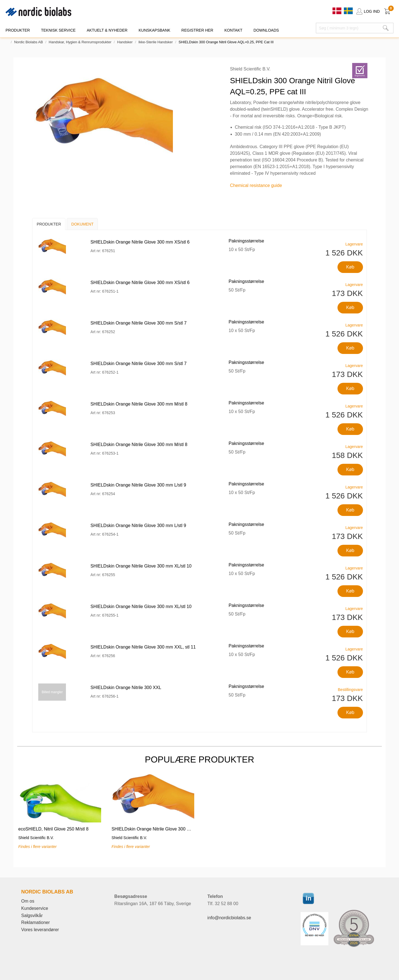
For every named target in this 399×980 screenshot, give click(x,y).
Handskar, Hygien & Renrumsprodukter (80, 42)
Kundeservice (35, 908)
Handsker (125, 42)
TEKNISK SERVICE (58, 30)
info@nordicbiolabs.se (229, 918)
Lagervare (354, 244)
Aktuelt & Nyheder (107, 30)
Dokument (82, 224)
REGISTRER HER (197, 30)
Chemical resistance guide (256, 185)
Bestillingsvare (350, 690)
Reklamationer (36, 922)
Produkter (49, 224)
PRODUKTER (18, 30)
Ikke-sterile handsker (155, 42)
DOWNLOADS (266, 30)
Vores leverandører (40, 930)
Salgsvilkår (32, 916)
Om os (28, 901)
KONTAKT (233, 30)
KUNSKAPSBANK (154, 30)
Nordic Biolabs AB (29, 42)
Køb (350, 267)
